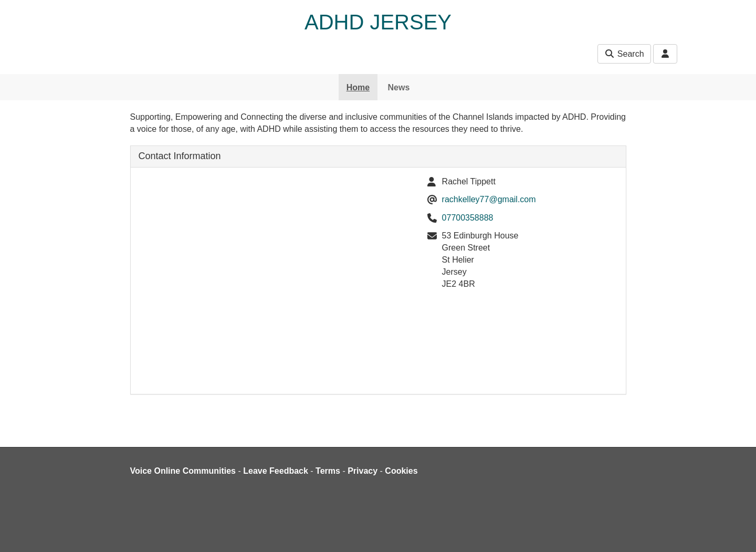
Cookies (401, 471)
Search (624, 54)
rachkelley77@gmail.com (489, 199)
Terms (328, 471)
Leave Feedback (276, 471)
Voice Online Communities (183, 471)
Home (358, 87)
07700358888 (468, 218)
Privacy (363, 471)
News (399, 87)
